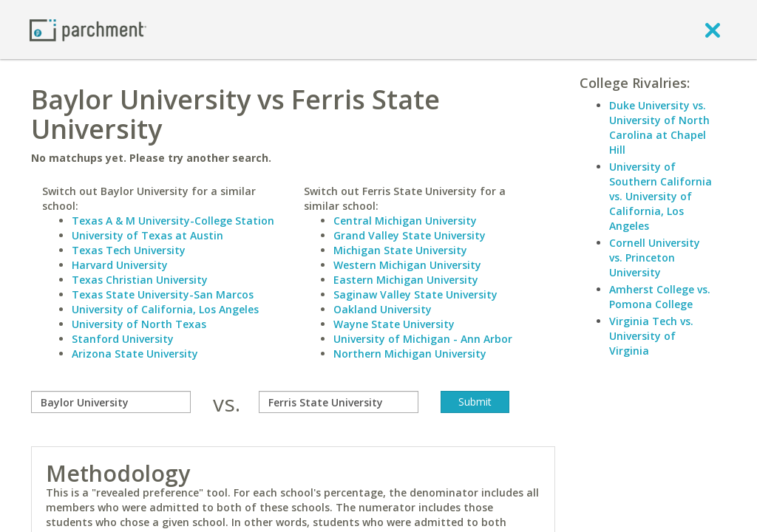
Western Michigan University (407, 265)
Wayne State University (394, 324)
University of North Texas (139, 324)
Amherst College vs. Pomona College (660, 297)
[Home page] (88, 29)
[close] (713, 30)
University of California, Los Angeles (165, 309)
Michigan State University (400, 250)
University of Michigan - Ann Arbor (423, 339)
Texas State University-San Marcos (163, 294)
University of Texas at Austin (147, 235)
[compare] (111, 402)
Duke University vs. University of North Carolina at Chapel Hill (659, 127)
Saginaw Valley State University (415, 294)
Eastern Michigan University (406, 280)
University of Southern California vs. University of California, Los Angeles (661, 196)
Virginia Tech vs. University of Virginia (651, 336)
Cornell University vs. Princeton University (655, 258)
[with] (339, 402)
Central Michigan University (405, 221)
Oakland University (383, 309)
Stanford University (123, 339)
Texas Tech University (129, 250)
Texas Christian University (140, 280)
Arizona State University (135, 354)
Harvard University (120, 265)
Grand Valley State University (410, 235)
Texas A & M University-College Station (173, 221)
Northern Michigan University (410, 354)
